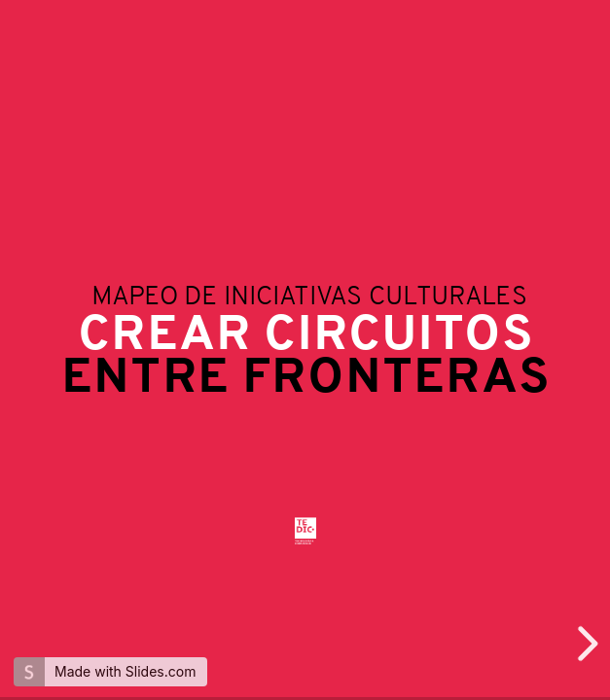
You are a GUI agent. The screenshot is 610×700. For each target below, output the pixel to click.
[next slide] (585, 644)
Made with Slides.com (125, 671)
